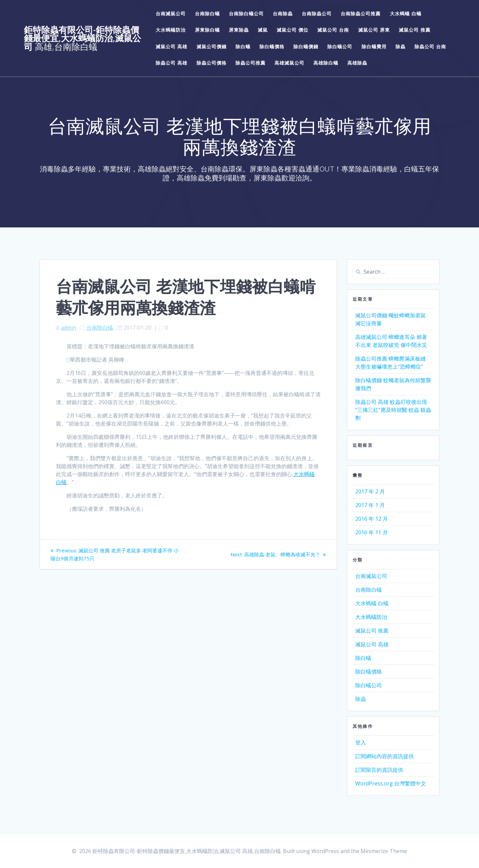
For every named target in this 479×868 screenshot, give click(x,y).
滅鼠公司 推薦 (415, 30)
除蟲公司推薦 (250, 63)
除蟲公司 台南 (430, 46)
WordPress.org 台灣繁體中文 (391, 783)
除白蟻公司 (340, 46)
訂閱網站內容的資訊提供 (385, 756)
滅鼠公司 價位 (293, 30)
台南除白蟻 (207, 13)
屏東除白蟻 (207, 30)
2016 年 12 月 (372, 519)
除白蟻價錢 (306, 46)
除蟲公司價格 (212, 63)
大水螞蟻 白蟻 (406, 13)
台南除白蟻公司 (246, 13)
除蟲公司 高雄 (171, 63)
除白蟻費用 (374, 46)
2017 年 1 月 (370, 505)
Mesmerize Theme (384, 851)
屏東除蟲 (239, 30)
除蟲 (400, 46)
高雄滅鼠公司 (289, 63)
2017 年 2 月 (370, 491)
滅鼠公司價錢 (212, 46)
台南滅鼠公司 (171, 13)
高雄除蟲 (357, 63)
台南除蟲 (283, 13)
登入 (361, 742)
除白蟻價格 (272, 46)
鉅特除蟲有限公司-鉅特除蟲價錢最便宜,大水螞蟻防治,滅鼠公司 (82, 38)
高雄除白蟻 (326, 63)
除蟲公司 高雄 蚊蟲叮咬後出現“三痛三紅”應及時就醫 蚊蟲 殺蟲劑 (393, 410)
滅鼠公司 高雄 (171, 46)
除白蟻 (243, 46)
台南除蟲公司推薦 (361, 13)
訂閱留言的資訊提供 (379, 770)
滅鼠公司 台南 (333, 30)
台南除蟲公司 (317, 13)
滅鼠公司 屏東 (374, 30)
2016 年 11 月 (372, 532)
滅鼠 (263, 30)
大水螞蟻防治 (171, 30)
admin (69, 328)
